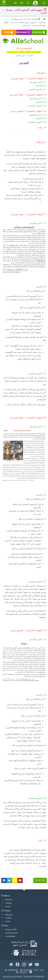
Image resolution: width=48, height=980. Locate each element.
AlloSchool (16, 977)
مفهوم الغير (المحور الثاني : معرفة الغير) (25, 25)
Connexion (11, 970)
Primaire (7, 899)
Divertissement (10, 933)
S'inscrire (26, 970)
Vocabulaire (8, 936)
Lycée (6, 906)
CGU (36, 970)
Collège (6, 903)
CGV (41, 970)
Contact (22, 972)
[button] (35, 3)
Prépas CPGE (9, 929)
